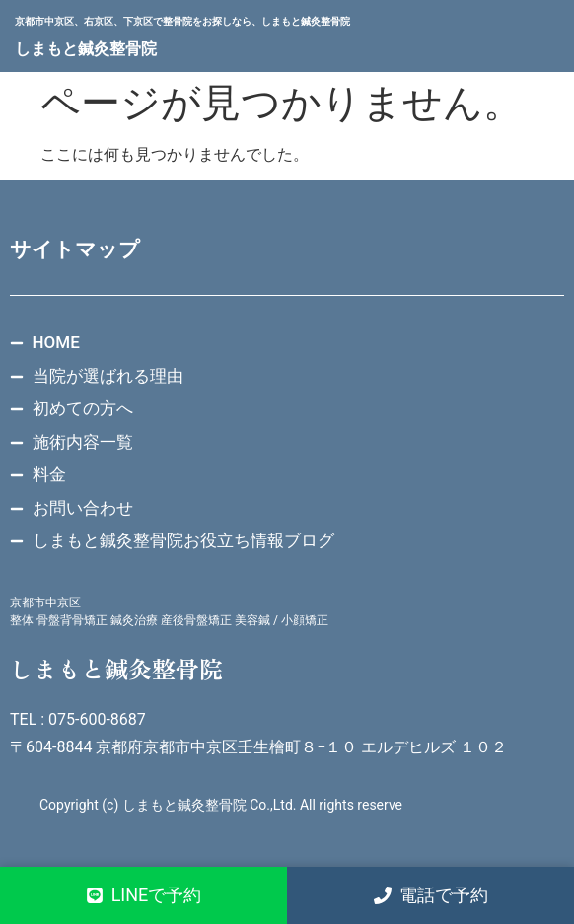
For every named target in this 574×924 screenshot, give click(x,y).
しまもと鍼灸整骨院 (86, 49)
